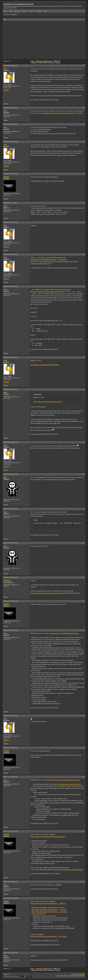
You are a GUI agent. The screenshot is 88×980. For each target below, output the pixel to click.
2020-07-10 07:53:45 (10, 474)
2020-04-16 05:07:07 (10, 124)
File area (17, 11)
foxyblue (7, 581)
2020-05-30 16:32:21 (10, 389)
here (81, 77)
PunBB (82, 974)
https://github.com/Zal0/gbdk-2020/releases (45, 365)
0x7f (5, 477)
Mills (5, 393)
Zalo (5, 69)
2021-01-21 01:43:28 (10, 831)
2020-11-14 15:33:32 (10, 777)
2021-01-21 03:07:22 (10, 882)
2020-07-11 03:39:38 (10, 543)
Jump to (17, 975)
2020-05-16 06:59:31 (10, 357)
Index (5, 11)
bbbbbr (6, 177)
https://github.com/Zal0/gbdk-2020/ (71, 870)
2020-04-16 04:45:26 (10, 108)
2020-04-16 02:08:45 (10, 66)
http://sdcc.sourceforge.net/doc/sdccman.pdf (45, 292)
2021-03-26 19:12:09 (10, 898)
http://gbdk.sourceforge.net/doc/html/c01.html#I (46, 593)
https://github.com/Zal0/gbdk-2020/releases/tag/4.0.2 (48, 837)
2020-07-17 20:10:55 (10, 577)
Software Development (44, 61)
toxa (5, 111)
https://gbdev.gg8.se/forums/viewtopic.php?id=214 (58, 113)
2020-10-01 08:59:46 (10, 630)
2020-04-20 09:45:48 (10, 254)
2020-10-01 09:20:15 (10, 716)
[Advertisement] (45, 40)
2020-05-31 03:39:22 (10, 442)
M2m (6, 956)
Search (32, 11)
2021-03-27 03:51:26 (10, 953)
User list (25, 11)
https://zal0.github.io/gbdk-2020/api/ (69, 784)
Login (45, 11)
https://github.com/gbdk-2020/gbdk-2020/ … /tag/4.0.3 (48, 903)
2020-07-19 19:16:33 (10, 601)
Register (39, 11)
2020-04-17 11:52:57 (10, 203)
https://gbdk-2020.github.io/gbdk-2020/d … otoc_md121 (49, 936)
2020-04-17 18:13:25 (10, 222)
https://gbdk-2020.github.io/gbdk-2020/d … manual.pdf (49, 912)
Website (6, 90)
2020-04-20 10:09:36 (10, 286)
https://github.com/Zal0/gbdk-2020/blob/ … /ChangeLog (49, 260)
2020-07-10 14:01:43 (10, 509)
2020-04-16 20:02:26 (10, 174)
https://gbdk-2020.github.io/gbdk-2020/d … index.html (49, 910)
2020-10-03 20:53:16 (10, 748)
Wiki (11, 11)
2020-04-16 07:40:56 (10, 142)
